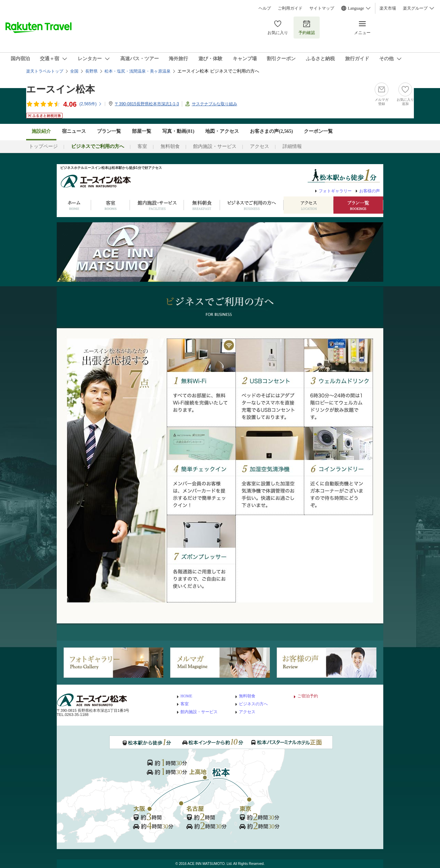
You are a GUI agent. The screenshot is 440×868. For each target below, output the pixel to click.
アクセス (260, 146)
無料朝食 (170, 146)
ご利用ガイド (290, 8)
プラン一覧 (109, 131)
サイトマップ (322, 8)
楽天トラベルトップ (45, 71)
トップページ (43, 146)
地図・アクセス (222, 131)
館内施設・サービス (215, 146)
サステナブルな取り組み (214, 104)
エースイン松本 (60, 89)
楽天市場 (388, 8)
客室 (142, 146)
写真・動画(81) (178, 131)
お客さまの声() (271, 131)
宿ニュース (74, 131)
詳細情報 (292, 146)
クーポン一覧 (318, 131)
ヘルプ (265, 8)
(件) (91, 104)
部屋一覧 (142, 131)
